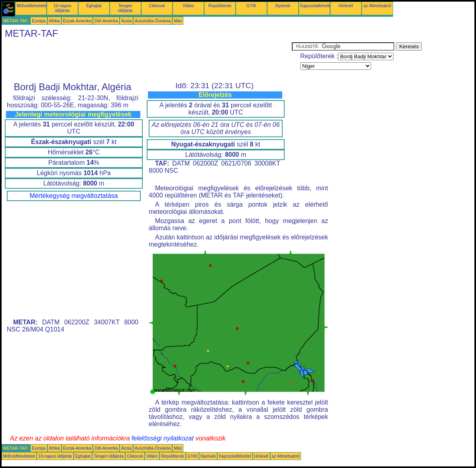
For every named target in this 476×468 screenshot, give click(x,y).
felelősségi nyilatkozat (163, 438)
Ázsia (126, 21)
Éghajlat (94, 6)
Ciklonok (157, 6)
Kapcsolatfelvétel (316, 6)
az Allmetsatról (377, 6)
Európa (39, 21)
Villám (188, 6)
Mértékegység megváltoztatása (74, 196)
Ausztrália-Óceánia (153, 21)
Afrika (54, 21)
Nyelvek (283, 6)
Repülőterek (220, 6)
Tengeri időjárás (125, 8)
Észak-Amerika (77, 21)
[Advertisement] (147, 60)
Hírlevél (346, 6)
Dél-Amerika (106, 21)
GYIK (251, 6)
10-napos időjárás (62, 8)
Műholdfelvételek (33, 6)
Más (178, 21)
